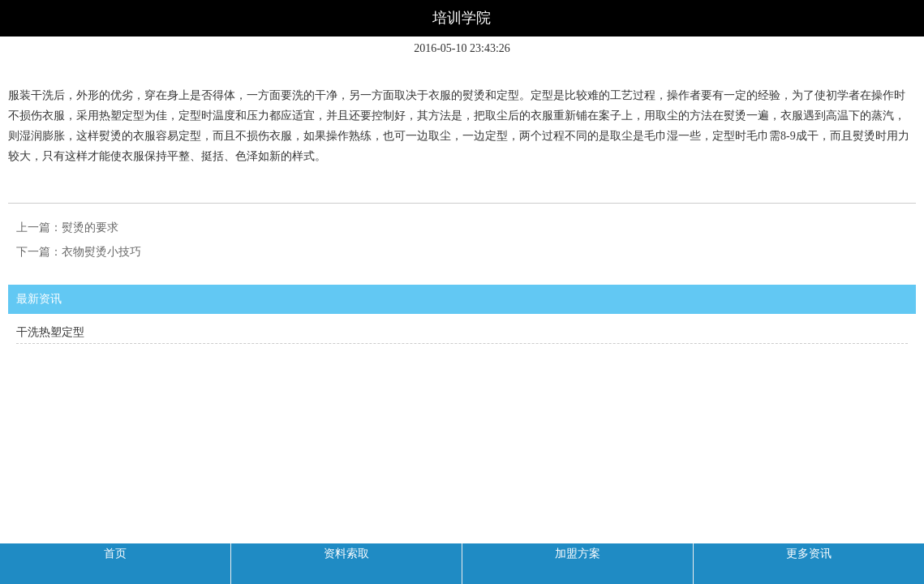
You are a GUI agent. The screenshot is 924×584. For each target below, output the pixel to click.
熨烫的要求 (90, 228)
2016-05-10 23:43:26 (462, 48)
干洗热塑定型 (50, 332)
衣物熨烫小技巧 (101, 252)
